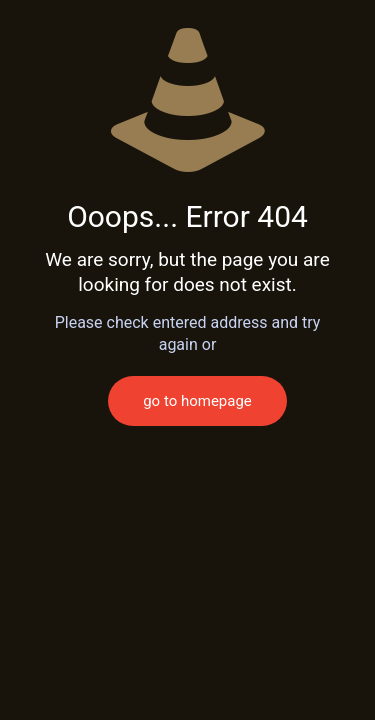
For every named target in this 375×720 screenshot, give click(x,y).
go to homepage (197, 401)
